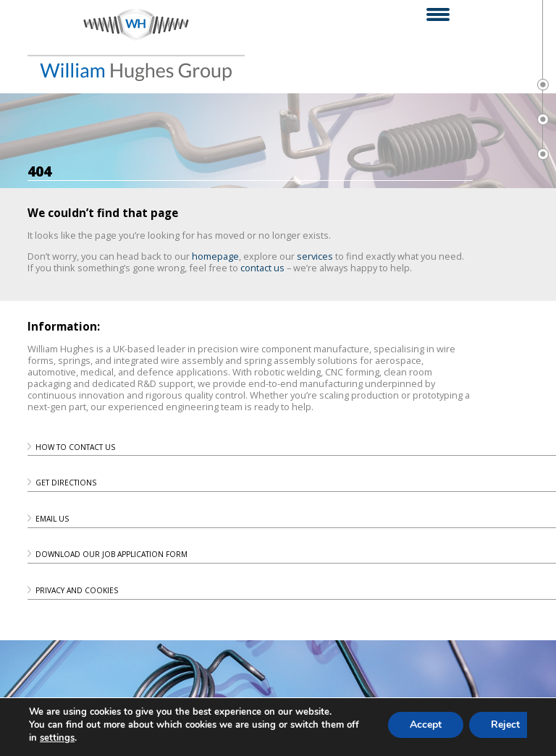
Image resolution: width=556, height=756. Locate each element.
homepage (215, 256)
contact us (262, 268)
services (315, 256)
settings (58, 738)
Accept (427, 725)
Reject (508, 725)
